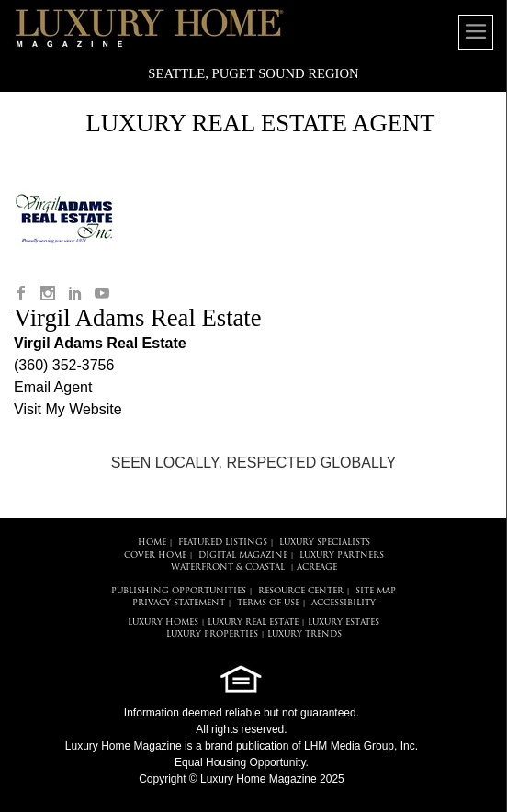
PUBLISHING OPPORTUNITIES (179, 591)
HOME (152, 542)
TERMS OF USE (268, 603)
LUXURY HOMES (163, 622)
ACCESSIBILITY (344, 603)
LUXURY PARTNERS (342, 555)
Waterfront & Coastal (228, 567)
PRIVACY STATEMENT (179, 603)
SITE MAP (376, 591)
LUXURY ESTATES (344, 622)
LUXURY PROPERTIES (212, 634)
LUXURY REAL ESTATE (253, 622)
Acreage (317, 567)
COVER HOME (155, 555)
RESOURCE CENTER (301, 591)
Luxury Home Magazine (124, 746)
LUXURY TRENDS (304, 634)
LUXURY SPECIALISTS (325, 542)
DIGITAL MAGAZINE (243, 555)
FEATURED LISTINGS (223, 542)
